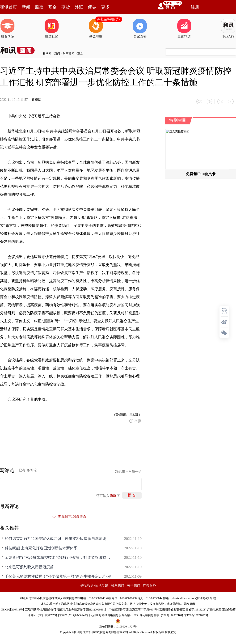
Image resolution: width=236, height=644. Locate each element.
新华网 (36, 100)
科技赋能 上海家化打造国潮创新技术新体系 (41, 548)
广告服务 (149, 585)
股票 (39, 7)
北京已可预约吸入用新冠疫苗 (29, 567)
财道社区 (52, 29)
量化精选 (184, 29)
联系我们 (118, 585)
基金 (52, 7)
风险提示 (189, 604)
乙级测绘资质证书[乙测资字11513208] (183, 609)
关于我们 (134, 585)
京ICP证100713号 (12, 609)
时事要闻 (69, 54)
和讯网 (47, 54)
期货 (66, 7)
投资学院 (8, 29)
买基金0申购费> (109, 19)
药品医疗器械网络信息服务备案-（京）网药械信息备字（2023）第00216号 (137, 615)
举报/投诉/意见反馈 (94, 585)
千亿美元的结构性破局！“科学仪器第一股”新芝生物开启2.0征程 (58, 576)
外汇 (79, 7)
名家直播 (140, 29)
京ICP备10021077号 (196, 615)
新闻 (26, 7)
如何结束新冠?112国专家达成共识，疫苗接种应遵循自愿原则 (56, 538)
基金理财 (96, 29)
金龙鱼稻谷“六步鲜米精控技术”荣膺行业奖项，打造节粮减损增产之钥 (59, 557)
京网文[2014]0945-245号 (74, 615)
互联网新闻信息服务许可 (41, 609)
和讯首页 (8, 7)
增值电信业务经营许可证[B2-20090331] (81, 609)
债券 (92, 7)
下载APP (228, 29)
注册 (195, 7)
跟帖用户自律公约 (128, 472)
